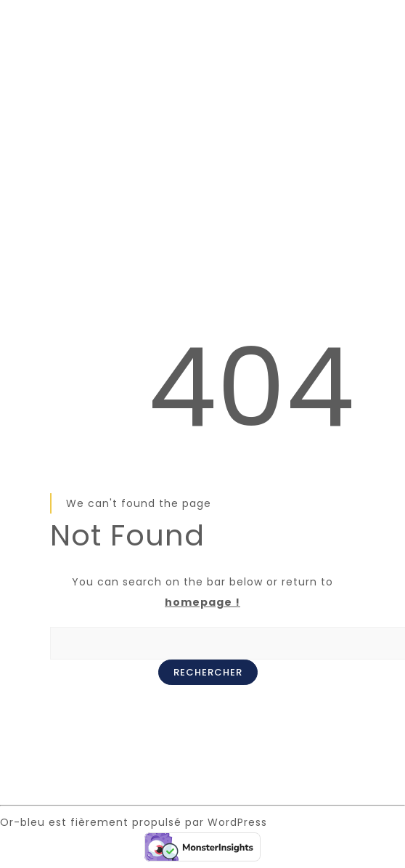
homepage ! (202, 602)
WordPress (237, 822)
